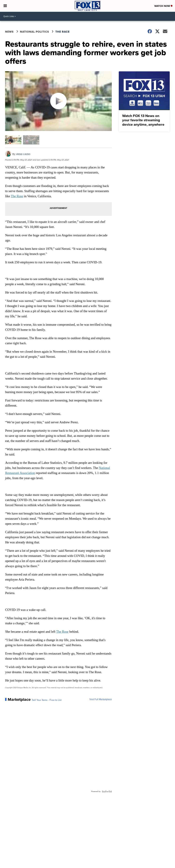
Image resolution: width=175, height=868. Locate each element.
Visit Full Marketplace (101, 699)
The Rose (17, 196)
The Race (63, 32)
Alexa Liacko (23, 154)
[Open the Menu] (5, 6)
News (9, 32)
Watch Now (163, 6)
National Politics (35, 32)
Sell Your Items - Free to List (47, 700)
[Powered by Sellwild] (107, 791)
